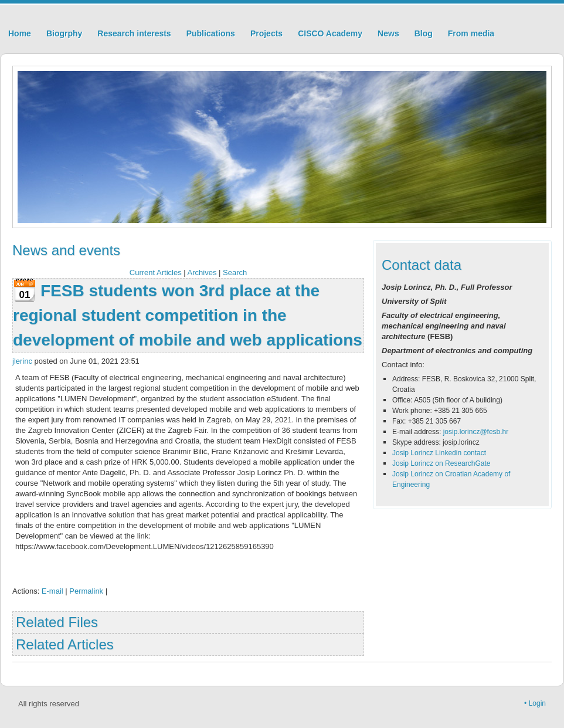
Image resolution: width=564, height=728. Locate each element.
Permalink (86, 591)
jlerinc (22, 361)
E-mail (52, 591)
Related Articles (65, 644)
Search (235, 272)
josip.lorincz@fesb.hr (476, 432)
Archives (202, 272)
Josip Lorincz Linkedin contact (439, 453)
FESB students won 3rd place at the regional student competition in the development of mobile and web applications (188, 315)
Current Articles (156, 272)
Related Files (57, 622)
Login (537, 703)
